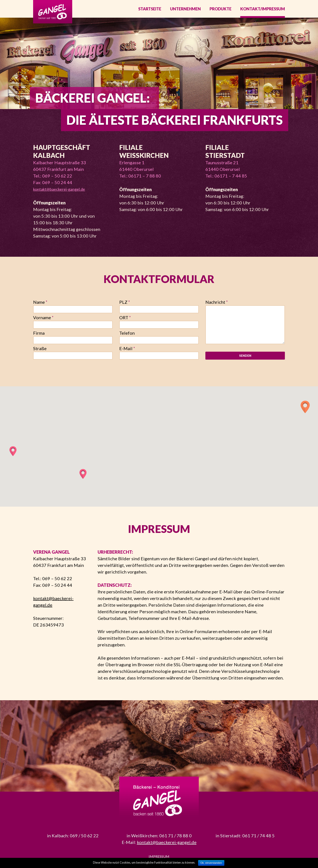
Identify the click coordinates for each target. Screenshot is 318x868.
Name (40, 306)
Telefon (127, 337)
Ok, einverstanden (211, 863)
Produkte (221, 11)
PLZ (125, 306)
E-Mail (127, 353)
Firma (39, 337)
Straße (40, 353)
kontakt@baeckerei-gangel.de (59, 194)
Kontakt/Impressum (263, 11)
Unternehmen (185, 11)
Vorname (43, 322)
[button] (305, 411)
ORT (125, 322)
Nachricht (217, 306)
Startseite (150, 11)
